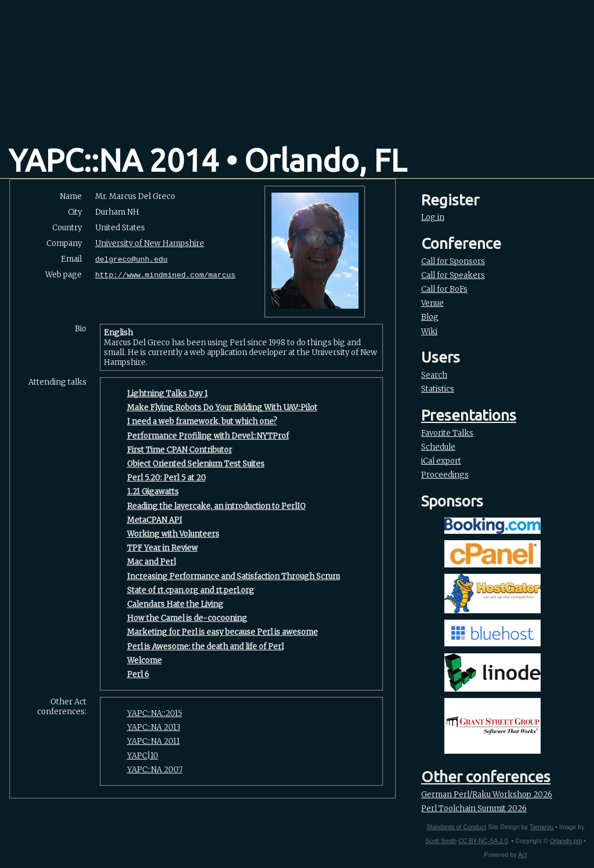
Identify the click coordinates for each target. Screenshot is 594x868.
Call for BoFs (444, 289)
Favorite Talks (447, 433)
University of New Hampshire (150, 243)
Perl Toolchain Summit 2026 (474, 809)
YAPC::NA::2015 (155, 713)
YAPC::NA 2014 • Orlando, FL (208, 160)
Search (434, 375)
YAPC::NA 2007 (155, 770)
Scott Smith (441, 841)
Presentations (469, 415)
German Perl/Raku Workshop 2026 (487, 795)
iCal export (441, 461)
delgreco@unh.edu (131, 259)
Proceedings (445, 475)
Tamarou (542, 827)
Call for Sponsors (453, 261)
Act (522, 855)
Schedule (438, 447)
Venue (432, 303)
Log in (433, 217)
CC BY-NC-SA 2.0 (483, 841)
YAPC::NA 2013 (154, 727)
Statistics (438, 389)
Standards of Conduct (456, 827)
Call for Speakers (453, 275)
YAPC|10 (143, 756)
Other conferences (486, 777)
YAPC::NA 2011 (153, 741)
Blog (430, 317)
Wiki (429, 332)
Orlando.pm (566, 841)
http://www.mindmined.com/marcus (165, 276)
